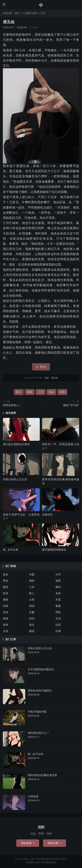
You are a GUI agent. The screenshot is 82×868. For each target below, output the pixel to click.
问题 (32, 574)
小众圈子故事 (30, 13)
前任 (32, 625)
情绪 (32, 581)
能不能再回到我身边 (54, 550)
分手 (58, 574)
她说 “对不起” (71, 405)
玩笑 (58, 625)
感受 (58, 581)
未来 (62, 392)
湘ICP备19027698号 (56, 859)
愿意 (6, 587)
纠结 (32, 618)
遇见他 (9, 22)
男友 (6, 581)
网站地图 (41, 859)
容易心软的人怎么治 (15, 479)
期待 (58, 587)
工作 (41, 392)
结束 (6, 606)
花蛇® (38, 862)
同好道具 (28, 843)
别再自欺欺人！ (12, 405)
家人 (19, 392)
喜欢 (6, 574)
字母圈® (30, 862)
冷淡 (6, 631)
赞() (34, 27)
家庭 (30, 392)
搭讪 (51, 392)
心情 (32, 600)
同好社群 (54, 843)
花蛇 (41, 5)
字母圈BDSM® (49, 862)
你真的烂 (47, 515)
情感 (6, 618)
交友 (6, 612)
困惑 (32, 631)
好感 (58, 631)
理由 (58, 612)
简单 (6, 625)
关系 (58, 600)
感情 (6, 600)
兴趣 (32, 612)
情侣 (32, 606)
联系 (6, 593)
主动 (58, 618)
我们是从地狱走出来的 (16, 444)
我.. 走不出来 (11, 550)
